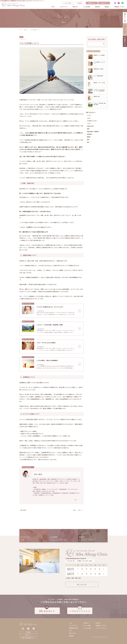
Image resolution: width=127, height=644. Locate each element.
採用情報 (79, 3)
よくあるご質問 (67, 3)
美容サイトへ (92, 3)
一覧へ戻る (23, 510)
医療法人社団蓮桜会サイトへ (28, 638)
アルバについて (64, 7)
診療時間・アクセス (119, 7)
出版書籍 (71, 636)
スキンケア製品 (87, 626)
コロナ (89, 119)
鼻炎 (88, 143)
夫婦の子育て (90, 127)
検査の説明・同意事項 (93, 132)
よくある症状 (87, 7)
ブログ (70, 631)
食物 (88, 140)
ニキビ (89, 124)
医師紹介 (107, 7)
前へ (75, 510)
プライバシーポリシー (102, 628)
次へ (80, 510)
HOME (53, 7)
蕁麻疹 (89, 137)
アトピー (89, 116)
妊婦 (88, 129)
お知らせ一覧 (72, 633)
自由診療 (89, 135)
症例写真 (97, 7)
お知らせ (26, 30)
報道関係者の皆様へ (74, 628)
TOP (20, 30)
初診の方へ (75, 7)
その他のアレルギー (92, 121)
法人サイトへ (104, 3)
